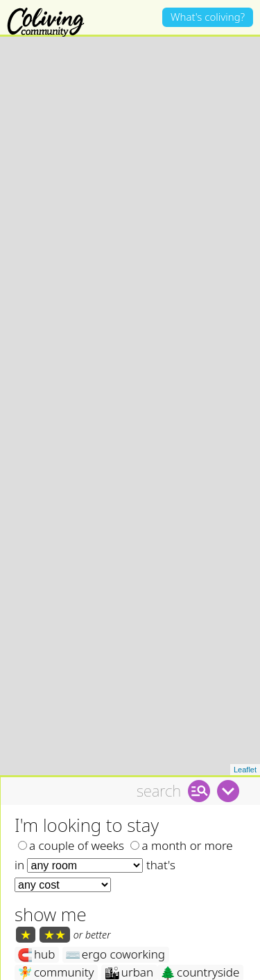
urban (129, 947)
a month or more (181, 819)
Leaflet (245, 743)
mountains (54, 965)
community (55, 947)
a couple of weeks (71, 819)
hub (36, 929)
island (125, 965)
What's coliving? (208, 17)
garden (187, 965)
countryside (200, 947)
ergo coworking (115, 929)
